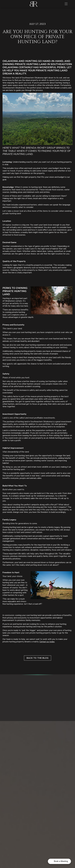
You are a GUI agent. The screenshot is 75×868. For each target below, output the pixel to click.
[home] (34, 4)
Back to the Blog (38, 658)
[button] (66, 4)
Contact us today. (47, 642)
